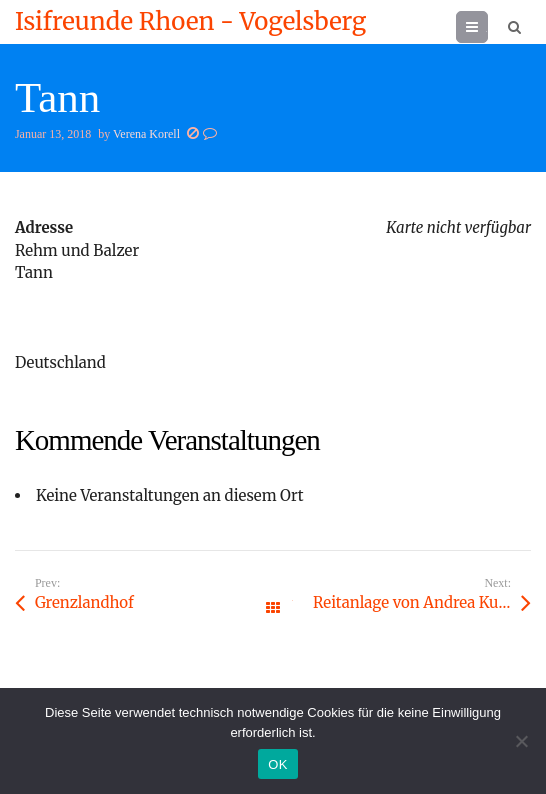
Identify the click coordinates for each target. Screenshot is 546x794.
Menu (487, 26)
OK (277, 764)
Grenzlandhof (84, 602)
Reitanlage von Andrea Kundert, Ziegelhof (422, 602)
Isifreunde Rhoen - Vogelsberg (190, 22)
